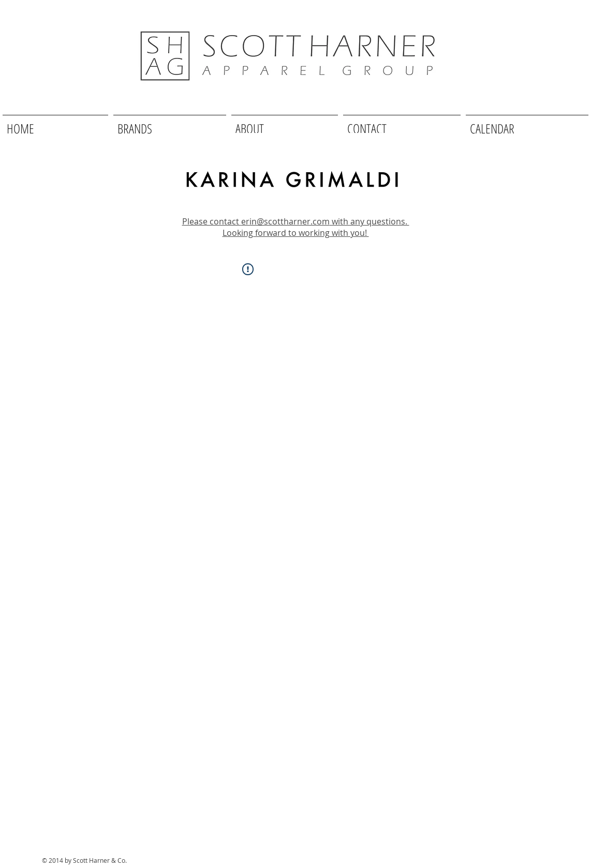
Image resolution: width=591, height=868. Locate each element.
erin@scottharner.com (285, 221)
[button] (170, 124)
